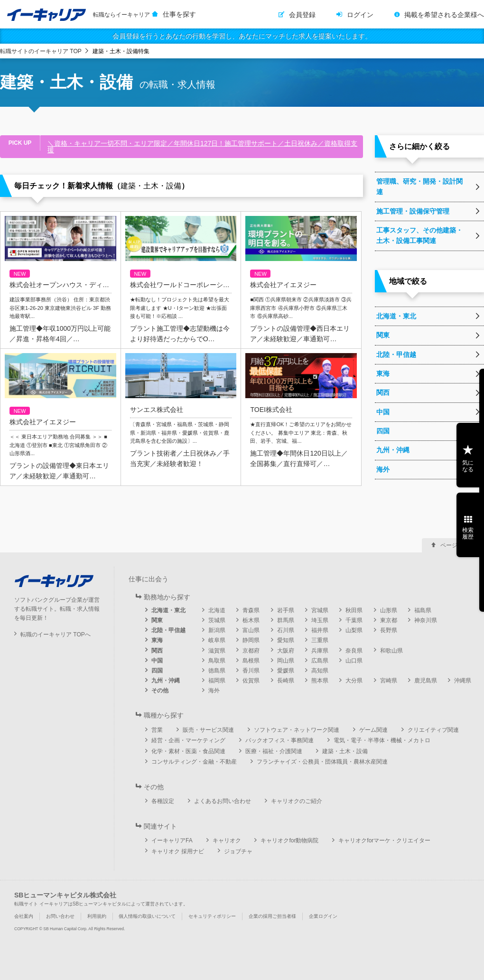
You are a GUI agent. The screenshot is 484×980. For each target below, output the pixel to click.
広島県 (320, 661)
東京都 (389, 620)
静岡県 (251, 640)
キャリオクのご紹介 (297, 801)
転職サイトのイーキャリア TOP (41, 51)
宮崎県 (389, 681)
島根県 (251, 661)
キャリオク (227, 840)
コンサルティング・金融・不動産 (194, 762)
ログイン (360, 15)
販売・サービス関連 (208, 730)
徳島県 (217, 671)
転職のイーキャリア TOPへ (56, 635)
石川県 (286, 630)
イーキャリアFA (172, 840)
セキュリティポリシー (212, 916)
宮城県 (320, 610)
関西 (157, 651)
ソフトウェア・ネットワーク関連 (297, 730)
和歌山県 (391, 651)
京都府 (251, 651)
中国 (157, 661)
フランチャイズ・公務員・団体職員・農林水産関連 (322, 762)
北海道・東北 (168, 610)
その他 (160, 691)
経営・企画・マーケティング (188, 740)
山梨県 (354, 630)
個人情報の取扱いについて (147, 916)
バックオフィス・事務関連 (279, 740)
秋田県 (354, 610)
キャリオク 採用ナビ (178, 851)
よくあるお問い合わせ (223, 801)
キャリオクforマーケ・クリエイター (384, 840)
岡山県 (286, 661)
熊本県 (320, 681)
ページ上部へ (457, 545)
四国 (157, 671)
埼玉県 (320, 620)
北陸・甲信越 (168, 630)
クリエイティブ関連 (433, 730)
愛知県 (286, 640)
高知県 (320, 671)
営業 (157, 730)
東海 (157, 640)
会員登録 (302, 15)
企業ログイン (323, 916)
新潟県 (217, 630)
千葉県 (354, 620)
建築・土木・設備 (345, 751)
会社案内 (24, 916)
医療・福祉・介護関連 (274, 751)
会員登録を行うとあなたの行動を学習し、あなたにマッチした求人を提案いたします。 (242, 36)
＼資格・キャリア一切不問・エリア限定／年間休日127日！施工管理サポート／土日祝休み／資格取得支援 (202, 147)
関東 (157, 620)
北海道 (217, 610)
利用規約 (97, 916)
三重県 (320, 640)
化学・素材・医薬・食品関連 (188, 751)
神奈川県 (426, 620)
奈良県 (354, 651)
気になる (468, 466)
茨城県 (217, 620)
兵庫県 (320, 651)
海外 (214, 691)
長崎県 (286, 681)
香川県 (251, 671)
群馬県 (286, 620)
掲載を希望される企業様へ (444, 15)
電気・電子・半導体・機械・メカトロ (382, 740)
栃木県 (251, 620)
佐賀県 (251, 681)
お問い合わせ (60, 916)
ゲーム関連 (373, 730)
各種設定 (163, 801)
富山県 (251, 630)
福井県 (320, 630)
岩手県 (286, 610)
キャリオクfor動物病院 (289, 840)
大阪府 (286, 651)
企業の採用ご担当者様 (272, 916)
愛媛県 (286, 671)
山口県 (354, 661)
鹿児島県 (426, 681)
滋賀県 (217, 651)
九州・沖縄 (166, 681)
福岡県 (217, 681)
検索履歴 (468, 533)
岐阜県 (217, 640)
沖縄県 (463, 681)
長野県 (389, 630)
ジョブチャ (238, 851)
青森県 (251, 610)
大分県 (354, 681)
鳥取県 (217, 661)
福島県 (423, 610)
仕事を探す (179, 14)
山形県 (389, 610)
